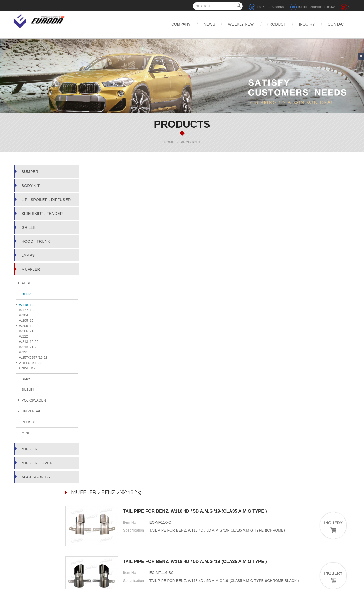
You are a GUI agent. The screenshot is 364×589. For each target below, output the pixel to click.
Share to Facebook (212, 558)
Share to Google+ (268, 558)
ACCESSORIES (36, 477)
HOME (169, 142)
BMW (26, 379)
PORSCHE (30, 422)
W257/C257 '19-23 (33, 357)
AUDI (26, 283)
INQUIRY (302, 24)
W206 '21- (27, 331)
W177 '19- (27, 310)
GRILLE (29, 227)
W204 (24, 315)
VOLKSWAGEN (34, 400)
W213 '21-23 (29, 347)
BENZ (26, 294)
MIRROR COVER (37, 463)
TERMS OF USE (249, 539)
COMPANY (160, 24)
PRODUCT (267, 24)
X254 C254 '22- (31, 363)
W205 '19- (27, 326)
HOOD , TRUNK (36, 241)
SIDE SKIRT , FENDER (42, 213)
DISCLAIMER (247, 533)
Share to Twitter (240, 558)
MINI (25, 433)
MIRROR (30, 449)
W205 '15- (27, 321)
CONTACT (336, 24)
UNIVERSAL (29, 368)
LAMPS (28, 255)
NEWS (193, 24)
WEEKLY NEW (228, 24)
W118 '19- (27, 305)
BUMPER (30, 172)
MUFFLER (31, 269)
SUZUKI (28, 390)
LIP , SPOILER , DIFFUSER (46, 199)
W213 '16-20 (29, 342)
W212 (24, 336)
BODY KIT (31, 185)
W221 (24, 352)
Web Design (204, 584)
